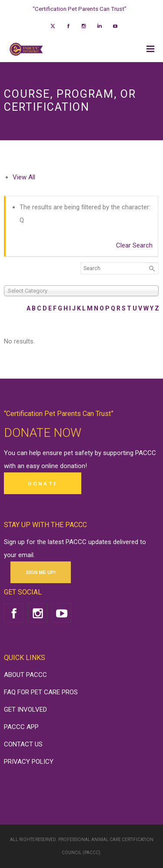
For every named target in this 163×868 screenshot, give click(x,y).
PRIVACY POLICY (29, 762)
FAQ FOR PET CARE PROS (41, 692)
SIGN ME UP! (40, 572)
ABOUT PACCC (25, 675)
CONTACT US (23, 744)
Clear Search (134, 245)
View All (24, 177)
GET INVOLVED (25, 710)
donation (73, 466)
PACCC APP (21, 727)
